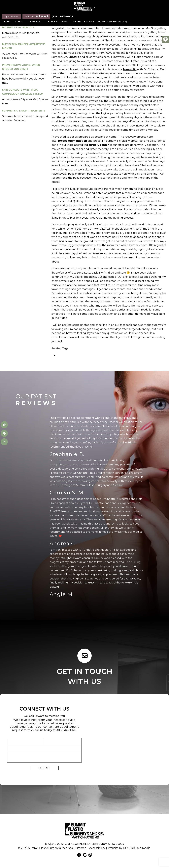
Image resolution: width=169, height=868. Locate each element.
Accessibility (97, 848)
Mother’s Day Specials (18, 27)
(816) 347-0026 (63, 17)
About (19, 22)
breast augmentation (73, 141)
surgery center (99, 145)
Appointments (12, 16)
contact (74, 337)
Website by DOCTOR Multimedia (129, 848)
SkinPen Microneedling (112, 22)
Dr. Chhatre (71, 57)
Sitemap (81, 848)
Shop (65, 22)
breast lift (130, 69)
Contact (89, 22)
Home (7, 22)
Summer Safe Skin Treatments (24, 111)
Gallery (76, 22)
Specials (53, 22)
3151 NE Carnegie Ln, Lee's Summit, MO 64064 (95, 844)
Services (35, 22)
